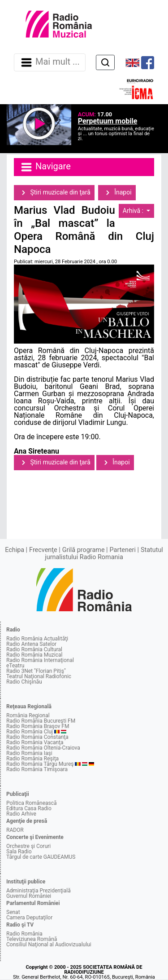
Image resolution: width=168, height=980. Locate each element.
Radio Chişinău (24, 682)
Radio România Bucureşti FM (41, 721)
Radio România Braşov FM (38, 726)
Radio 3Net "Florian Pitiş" (36, 671)
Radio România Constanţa (37, 737)
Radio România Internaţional (40, 660)
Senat (13, 912)
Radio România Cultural (34, 649)
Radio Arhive (21, 814)
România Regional (28, 715)
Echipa (15, 550)
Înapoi (117, 193)
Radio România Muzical (34, 655)
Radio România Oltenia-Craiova (43, 748)
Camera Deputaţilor (29, 918)
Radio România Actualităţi (37, 639)
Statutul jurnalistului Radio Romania (104, 554)
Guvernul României (29, 896)
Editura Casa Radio (29, 808)
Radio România (24, 934)
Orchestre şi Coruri (28, 846)
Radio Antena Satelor (31, 644)
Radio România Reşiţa (32, 759)
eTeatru (15, 666)
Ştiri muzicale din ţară (54, 193)
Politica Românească (32, 803)
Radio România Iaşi (29, 753)
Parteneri (123, 550)
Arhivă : (134, 211)
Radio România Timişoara (37, 769)
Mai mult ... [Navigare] (50, 62)
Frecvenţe (43, 550)
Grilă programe (84, 550)
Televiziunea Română (32, 939)
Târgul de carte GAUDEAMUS (41, 857)
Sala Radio (19, 852)
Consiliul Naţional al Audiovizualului (49, 945)
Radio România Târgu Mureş (40, 764)
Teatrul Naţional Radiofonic (39, 676)
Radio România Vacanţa (35, 742)
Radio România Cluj (30, 732)
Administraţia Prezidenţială (39, 891)
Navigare (45, 167)
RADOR (15, 830)
